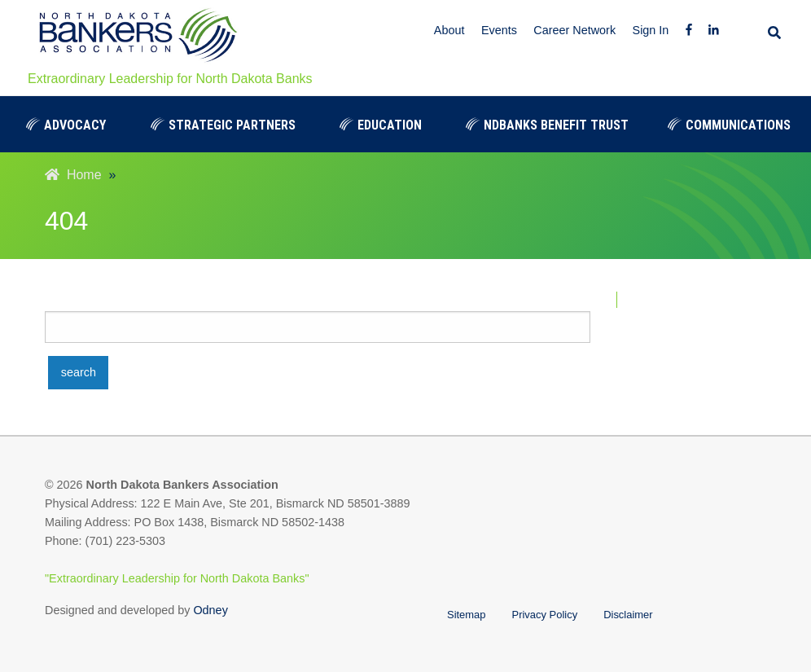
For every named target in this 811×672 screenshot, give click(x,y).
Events (499, 30)
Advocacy (66, 125)
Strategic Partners (223, 125)
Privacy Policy (545, 615)
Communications (729, 125)
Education (381, 125)
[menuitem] (66, 124)
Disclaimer (628, 615)
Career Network (574, 30)
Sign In (651, 30)
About (449, 30)
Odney (210, 610)
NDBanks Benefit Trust (547, 125)
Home (73, 175)
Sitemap (467, 615)
